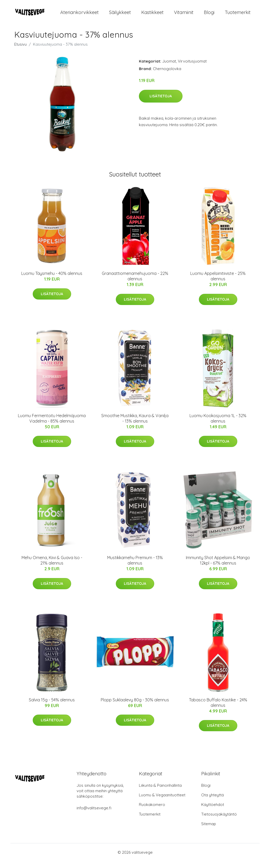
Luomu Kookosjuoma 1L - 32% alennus (218, 425)
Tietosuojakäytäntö (219, 821)
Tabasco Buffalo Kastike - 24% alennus (218, 709)
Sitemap (209, 830)
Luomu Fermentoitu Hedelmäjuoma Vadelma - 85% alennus (52, 425)
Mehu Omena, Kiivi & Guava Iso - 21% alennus (52, 567)
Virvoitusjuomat (192, 68)
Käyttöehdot (213, 811)
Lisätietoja (161, 103)
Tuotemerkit (238, 15)
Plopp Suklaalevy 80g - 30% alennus (135, 706)
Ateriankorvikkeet (79, 15)
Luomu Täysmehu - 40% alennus (52, 280)
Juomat (169, 68)
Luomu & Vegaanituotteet (162, 802)
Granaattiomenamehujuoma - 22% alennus (135, 283)
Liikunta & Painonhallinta (160, 792)
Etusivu (21, 51)
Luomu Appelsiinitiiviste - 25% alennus (218, 283)
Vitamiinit (184, 15)
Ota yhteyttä (212, 802)
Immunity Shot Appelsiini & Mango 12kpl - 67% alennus (218, 567)
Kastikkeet (152, 15)
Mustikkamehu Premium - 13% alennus (135, 567)
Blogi (209, 15)
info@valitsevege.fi (94, 815)
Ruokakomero (152, 811)
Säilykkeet (120, 15)
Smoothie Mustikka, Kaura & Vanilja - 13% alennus (135, 425)
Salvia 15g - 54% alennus (52, 706)
